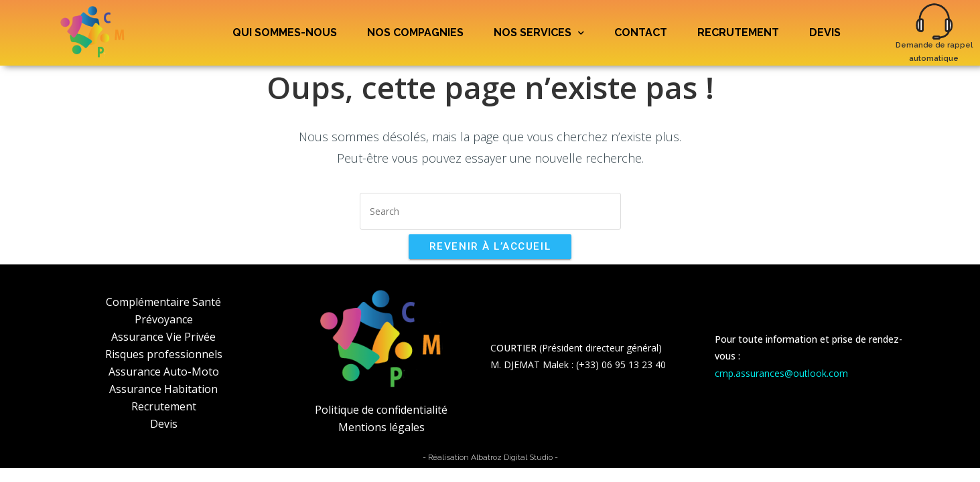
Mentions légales (381, 427)
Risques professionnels (164, 354)
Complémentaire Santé (163, 302)
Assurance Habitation (163, 389)
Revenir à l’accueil (490, 246)
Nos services (539, 33)
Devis (825, 32)
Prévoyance (164, 319)
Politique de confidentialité (381, 410)
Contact (641, 32)
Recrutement (738, 32)
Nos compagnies (415, 32)
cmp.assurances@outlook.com (781, 373)
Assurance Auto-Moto (164, 372)
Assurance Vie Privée (163, 337)
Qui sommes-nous (285, 32)
